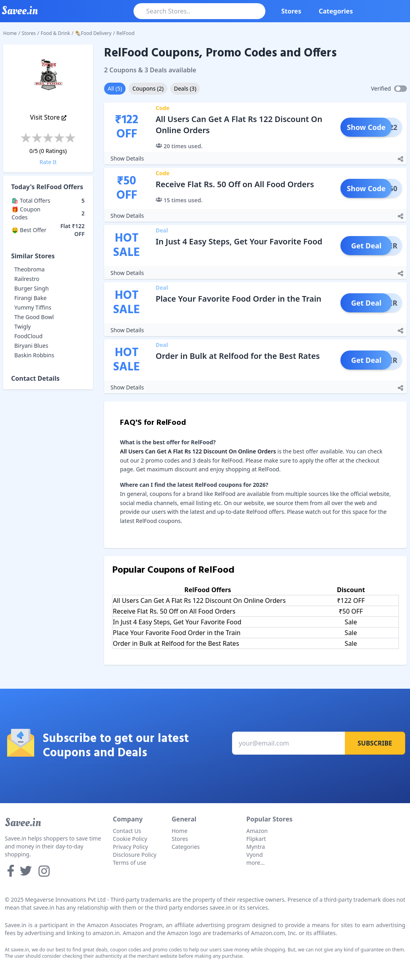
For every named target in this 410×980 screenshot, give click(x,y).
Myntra (256, 847)
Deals (185, 88)
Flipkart (256, 839)
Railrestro (27, 279)
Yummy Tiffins (33, 307)
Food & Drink (56, 33)
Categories (336, 11)
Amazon (257, 831)
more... (255, 863)
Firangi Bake (30, 298)
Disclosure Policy (135, 855)
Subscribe (375, 743)
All (115, 88)
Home (10, 33)
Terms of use (130, 863)
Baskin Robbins (34, 355)
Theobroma (29, 269)
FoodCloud (28, 336)
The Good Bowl (34, 317)
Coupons (148, 88)
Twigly (22, 326)
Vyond (254, 855)
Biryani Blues (31, 346)
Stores (291, 11)
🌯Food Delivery (93, 33)
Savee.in (23, 823)
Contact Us (127, 831)
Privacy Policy (130, 847)
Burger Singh (32, 288)
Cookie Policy (130, 839)
